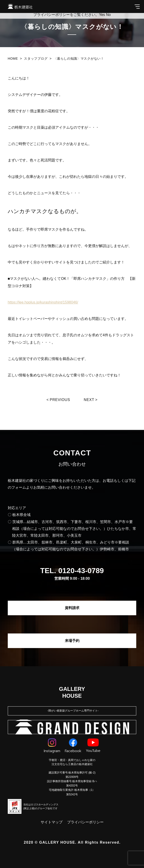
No (108, 15)
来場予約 (72, 641)
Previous (60, 400)
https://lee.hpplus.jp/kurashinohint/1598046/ (43, 302)
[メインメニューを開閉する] (137, 6)
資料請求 (72, 608)
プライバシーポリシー (85, 822)
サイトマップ (52, 822)
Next (89, 400)
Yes (102, 15)
